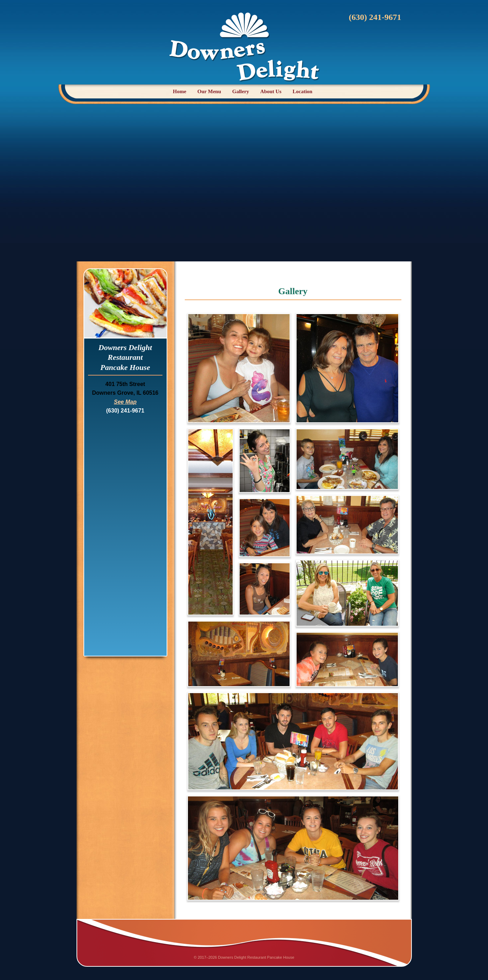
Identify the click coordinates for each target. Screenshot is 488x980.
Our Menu (209, 91)
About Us (271, 91)
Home (180, 91)
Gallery (241, 91)
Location (303, 91)
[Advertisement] (244, 181)
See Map (125, 402)
